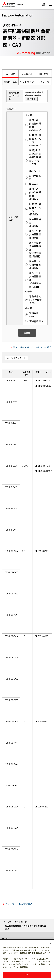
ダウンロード (21, 922)
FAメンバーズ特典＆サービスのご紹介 (32, 347)
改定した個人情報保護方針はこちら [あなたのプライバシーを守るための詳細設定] (35, 953)
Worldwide (44, 5)
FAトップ (7, 922)
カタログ (11, 74)
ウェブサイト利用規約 (18, 967)
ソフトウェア (27, 82)
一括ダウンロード (18, 358)
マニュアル (27, 74)
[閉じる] (51, 943)
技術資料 (43, 74)
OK (27, 975)
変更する (31, 99)
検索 (27, 333)
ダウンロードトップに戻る (19, 904)
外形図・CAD (11, 82)
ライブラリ (43, 82)
